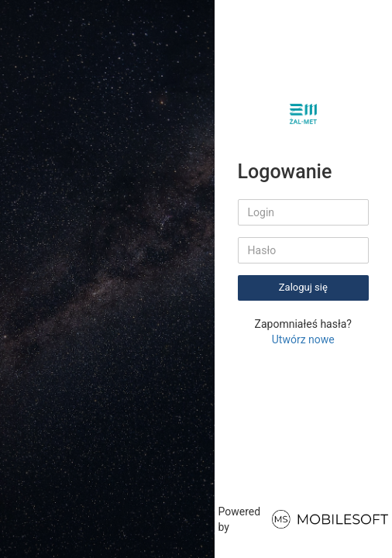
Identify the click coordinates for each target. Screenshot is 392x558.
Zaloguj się (303, 287)
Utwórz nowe (303, 339)
